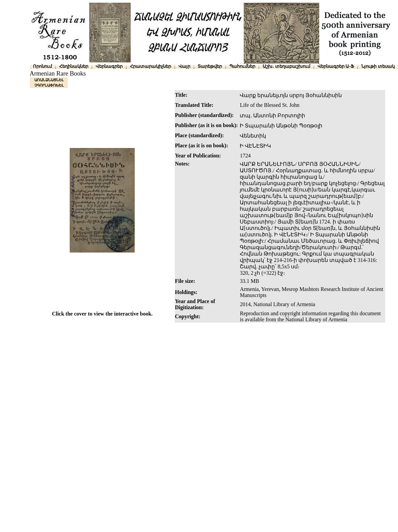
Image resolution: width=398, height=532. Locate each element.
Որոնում (42, 66)
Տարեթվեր (210, 66)
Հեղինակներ (74, 66)
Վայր (184, 66)
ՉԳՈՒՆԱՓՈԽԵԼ (49, 85)
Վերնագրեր (109, 66)
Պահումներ (242, 66)
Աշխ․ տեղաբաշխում (286, 66)
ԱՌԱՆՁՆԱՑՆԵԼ (49, 80)
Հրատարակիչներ (151, 66)
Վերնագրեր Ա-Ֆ (336, 66)
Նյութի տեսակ (378, 66)
